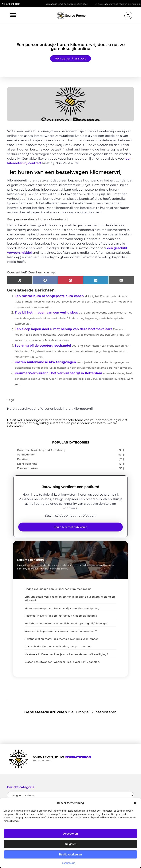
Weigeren (70, 844)
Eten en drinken (27, 468)
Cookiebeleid (69, 863)
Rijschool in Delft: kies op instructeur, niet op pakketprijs (61, 616)
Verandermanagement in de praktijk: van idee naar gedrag (62, 608)
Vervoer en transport (71, 58)
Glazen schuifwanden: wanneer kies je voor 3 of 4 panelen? (63, 662)
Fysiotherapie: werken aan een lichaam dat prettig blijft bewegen (67, 623)
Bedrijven (23, 459)
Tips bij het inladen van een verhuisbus (46, 312)
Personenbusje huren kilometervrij (66, 409)
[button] (135, 803)
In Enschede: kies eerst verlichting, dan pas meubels (58, 646)
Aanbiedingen (26, 455)
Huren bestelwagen (22, 409)
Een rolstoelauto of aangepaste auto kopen (49, 296)
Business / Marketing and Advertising (41, 450)
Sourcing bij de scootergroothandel (43, 346)
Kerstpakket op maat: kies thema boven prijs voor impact (61, 639)
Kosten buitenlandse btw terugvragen (45, 362)
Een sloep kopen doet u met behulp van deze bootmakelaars (63, 329)
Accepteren (70, 834)
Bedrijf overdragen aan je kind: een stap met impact (60, 4)
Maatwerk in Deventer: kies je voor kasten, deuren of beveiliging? (66, 654)
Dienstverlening (27, 464)
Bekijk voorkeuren (71, 855)
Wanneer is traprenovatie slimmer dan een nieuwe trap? (61, 631)
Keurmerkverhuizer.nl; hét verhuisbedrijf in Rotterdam (58, 373)
